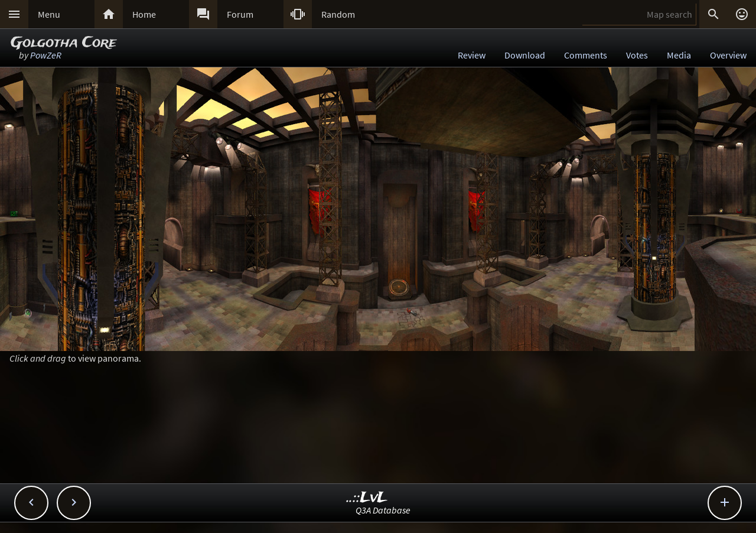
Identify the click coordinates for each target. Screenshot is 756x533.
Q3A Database (383, 510)
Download (525, 55)
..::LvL (367, 498)
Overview (728, 55)
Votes (637, 55)
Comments (586, 55)
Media (679, 55)
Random (338, 14)
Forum (240, 14)
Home (144, 14)
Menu (49, 14)
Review (472, 55)
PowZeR (46, 55)
